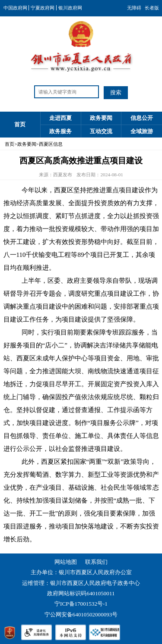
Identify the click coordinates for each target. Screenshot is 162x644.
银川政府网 (70, 8)
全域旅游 (142, 131)
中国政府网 (15, 8)
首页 (20, 124)
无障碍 (134, 8)
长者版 (152, 8)
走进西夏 (60, 118)
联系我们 (96, 562)
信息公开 (142, 118)
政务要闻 (101, 118)
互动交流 (101, 131)
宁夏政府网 (43, 8)
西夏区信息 (51, 144)
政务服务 (60, 131)
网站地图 (66, 562)
